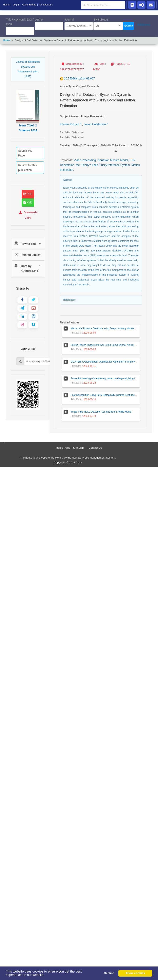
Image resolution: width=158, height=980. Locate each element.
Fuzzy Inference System (115, 165)
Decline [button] (109, 973)
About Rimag (29, 5)
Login (16, 5)
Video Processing (85, 160)
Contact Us (95, 448)
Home (7, 40)
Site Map (78, 448)
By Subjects (101, 20)
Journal (69, 20)
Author (39, 20)
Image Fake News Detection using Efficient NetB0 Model (101, 412)
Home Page (63, 448)
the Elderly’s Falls (87, 165)
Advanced (144, 25)
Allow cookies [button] (135, 973)
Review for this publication (27, 168)
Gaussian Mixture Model (113, 160)
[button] (46, 975)
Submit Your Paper (26, 153)
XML (28, 202)
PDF (28, 194)
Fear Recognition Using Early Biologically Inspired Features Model (106, 395)
